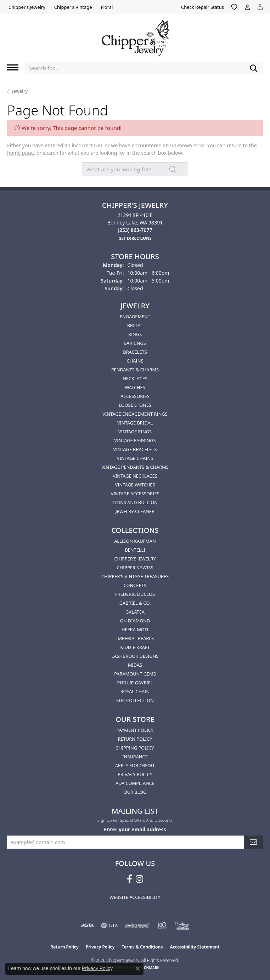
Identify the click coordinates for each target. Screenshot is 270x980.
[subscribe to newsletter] (253, 842)
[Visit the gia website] (109, 925)
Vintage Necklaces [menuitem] (135, 476)
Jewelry (20, 91)
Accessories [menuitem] (135, 396)
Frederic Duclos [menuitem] (135, 594)
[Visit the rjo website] (162, 925)
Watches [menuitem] (135, 387)
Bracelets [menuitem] (135, 352)
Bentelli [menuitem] (135, 550)
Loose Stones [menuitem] (135, 405)
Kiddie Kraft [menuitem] (135, 647)
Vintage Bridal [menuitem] (135, 423)
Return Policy (135, 739)
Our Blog (135, 792)
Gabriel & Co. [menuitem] (135, 603)
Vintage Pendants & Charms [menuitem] (135, 467)
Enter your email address (135, 829)
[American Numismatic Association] (182, 925)
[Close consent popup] (138, 969)
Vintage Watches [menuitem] (135, 485)
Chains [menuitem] (135, 361)
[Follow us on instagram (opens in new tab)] (139, 879)
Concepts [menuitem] (135, 585)
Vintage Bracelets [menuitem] (135, 449)
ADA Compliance (135, 783)
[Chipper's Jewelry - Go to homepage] (135, 35)
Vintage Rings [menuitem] (135, 432)
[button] (234, 7)
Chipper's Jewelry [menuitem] (135, 559)
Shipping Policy (135, 748)
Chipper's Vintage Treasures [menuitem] (135, 576)
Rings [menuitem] (135, 334)
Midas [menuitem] (135, 665)
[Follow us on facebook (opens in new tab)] (130, 879)
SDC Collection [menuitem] (135, 700)
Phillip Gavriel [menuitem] (135, 683)
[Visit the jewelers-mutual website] (137, 925)
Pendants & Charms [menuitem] (135, 370)
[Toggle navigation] (13, 67)
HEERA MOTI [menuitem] (135, 629)
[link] (26, 7)
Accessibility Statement (195, 947)
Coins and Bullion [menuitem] (135, 502)
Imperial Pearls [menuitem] (135, 638)
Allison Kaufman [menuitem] (135, 541)
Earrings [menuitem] (135, 343)
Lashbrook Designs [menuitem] (135, 656)
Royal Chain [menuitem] (135, 691)
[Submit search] (254, 68)
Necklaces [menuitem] (135, 378)
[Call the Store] (135, 230)
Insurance (135, 757)
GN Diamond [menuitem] (135, 621)
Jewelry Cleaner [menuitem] (135, 511)
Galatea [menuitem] (135, 612)
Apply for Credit (135, 765)
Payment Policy (135, 730)
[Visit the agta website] (87, 925)
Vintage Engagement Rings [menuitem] (135, 414)
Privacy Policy (135, 774)
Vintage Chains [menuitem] (135, 458)
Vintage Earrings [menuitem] (135, 440)
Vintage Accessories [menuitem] (135, 494)
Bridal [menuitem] (135, 325)
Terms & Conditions (142, 947)
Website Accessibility (135, 897)
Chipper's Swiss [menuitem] (135, 568)
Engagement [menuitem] (135, 317)
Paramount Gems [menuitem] (135, 674)
